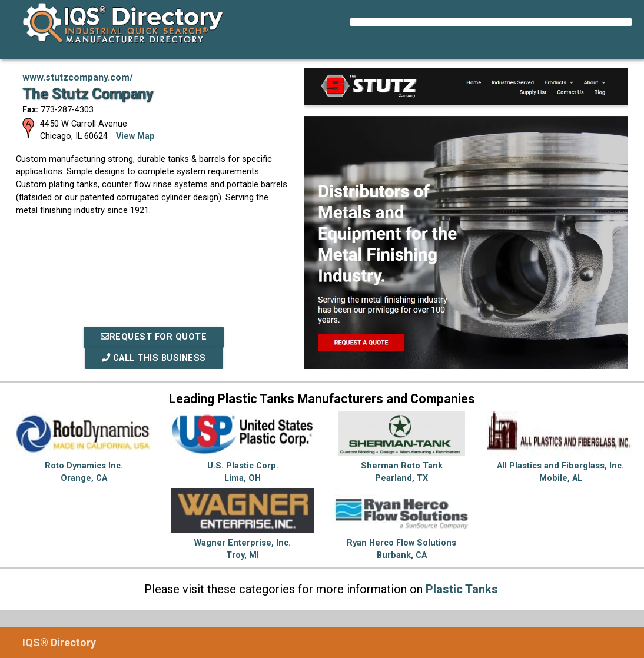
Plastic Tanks (462, 589)
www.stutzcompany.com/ (78, 77)
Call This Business (154, 358)
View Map (135, 136)
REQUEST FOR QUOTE (154, 337)
